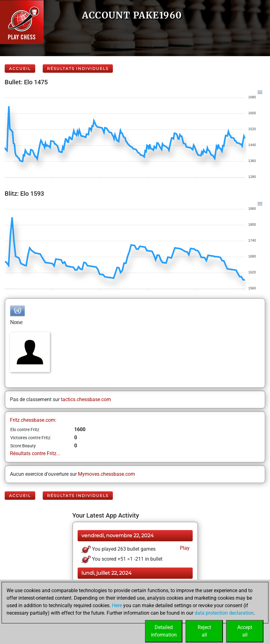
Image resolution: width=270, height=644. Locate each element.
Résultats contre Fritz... (35, 453)
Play (184, 548)
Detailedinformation (164, 631)
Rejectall (204, 631)
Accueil (20, 69)
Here (117, 605)
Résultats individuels (78, 69)
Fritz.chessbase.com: (33, 420)
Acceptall (245, 631)
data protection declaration (224, 613)
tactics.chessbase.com (86, 399)
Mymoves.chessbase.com (106, 474)
